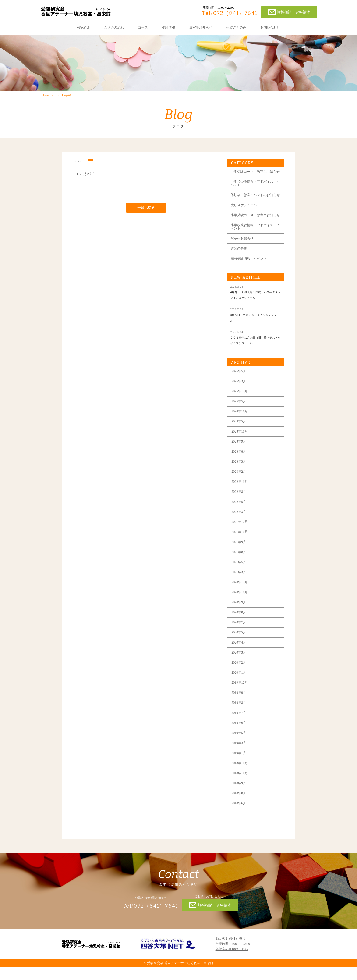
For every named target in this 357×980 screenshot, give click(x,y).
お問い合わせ (270, 27)
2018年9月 (240, 796)
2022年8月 (240, 504)
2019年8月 (240, 715)
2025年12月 (240, 404)
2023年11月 (240, 444)
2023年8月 (240, 464)
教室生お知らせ (201, 27)
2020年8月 (240, 625)
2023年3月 (240, 474)
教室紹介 (84, 27)
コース (143, 27)
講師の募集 (240, 261)
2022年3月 (240, 524)
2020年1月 (240, 685)
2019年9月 (240, 705)
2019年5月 (240, 745)
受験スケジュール (245, 214)
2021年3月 (240, 585)
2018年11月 (240, 775)
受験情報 (169, 27)
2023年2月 (240, 484)
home (46, 97)
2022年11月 (240, 494)
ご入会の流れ (114, 27)
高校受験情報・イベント (250, 271)
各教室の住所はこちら (232, 962)
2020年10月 (240, 605)
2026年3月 (240, 394)
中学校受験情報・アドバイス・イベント (254, 189)
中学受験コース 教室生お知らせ (254, 176)
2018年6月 (240, 816)
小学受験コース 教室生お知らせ (254, 226)
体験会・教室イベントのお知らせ (254, 202)
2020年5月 (240, 645)
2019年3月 (240, 755)
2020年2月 (240, 675)
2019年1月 (240, 765)
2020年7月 (240, 635)
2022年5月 (240, 514)
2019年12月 (240, 695)
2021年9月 (240, 554)
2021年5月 (240, 574)
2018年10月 (240, 785)
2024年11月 (240, 424)
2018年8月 (240, 806)
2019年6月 (240, 735)
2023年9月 (240, 454)
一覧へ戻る (146, 210)
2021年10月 (240, 544)
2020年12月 (240, 595)
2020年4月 (240, 655)
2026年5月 (240, 384)
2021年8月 (240, 564)
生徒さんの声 (237, 27)
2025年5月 (240, 414)
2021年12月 (240, 534)
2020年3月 (240, 665)
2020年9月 (240, 615)
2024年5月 (240, 434)
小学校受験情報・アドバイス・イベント (254, 239)
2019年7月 (240, 725)
